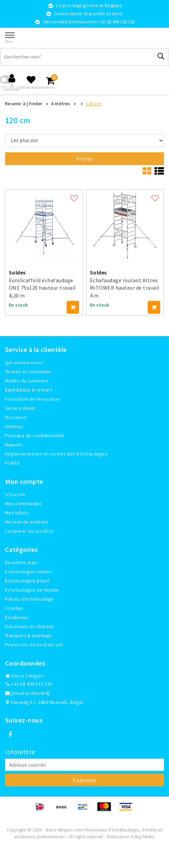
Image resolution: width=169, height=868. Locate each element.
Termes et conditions (28, 372)
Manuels (14, 445)
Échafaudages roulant (29, 572)
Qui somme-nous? (24, 362)
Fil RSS (12, 463)
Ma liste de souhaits (27, 522)
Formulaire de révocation (33, 399)
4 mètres (61, 104)
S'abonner (84, 780)
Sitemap (14, 426)
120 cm (93, 104)
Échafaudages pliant (27, 581)
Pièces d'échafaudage (29, 599)
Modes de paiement (27, 381)
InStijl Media (143, 837)
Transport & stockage (29, 636)
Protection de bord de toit (34, 645)
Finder (36, 104)
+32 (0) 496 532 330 (29, 684)
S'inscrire (15, 494)
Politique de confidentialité (35, 436)
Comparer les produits (30, 531)
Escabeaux (17, 617)
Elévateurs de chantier (30, 626)
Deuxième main (21, 562)
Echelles (14, 608)
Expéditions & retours (29, 390)
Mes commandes (23, 504)
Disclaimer (16, 417)
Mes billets (17, 513)
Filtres (84, 159)
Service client (20, 408)
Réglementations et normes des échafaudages (56, 454)
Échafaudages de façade (32, 590)
